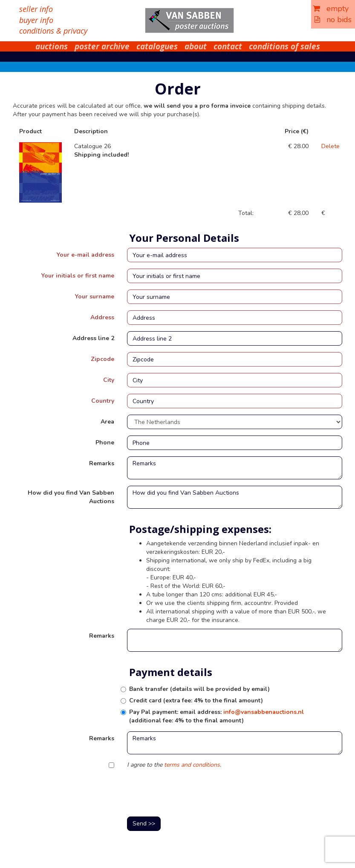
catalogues (157, 46)
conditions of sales (284, 46)
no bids (333, 20)
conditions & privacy (53, 31)
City (109, 380)
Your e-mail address (85, 255)
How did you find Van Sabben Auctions (71, 497)
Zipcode (102, 359)
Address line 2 (93, 338)
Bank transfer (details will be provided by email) (199, 689)
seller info (36, 9)
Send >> (144, 824)
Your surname (95, 296)
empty (331, 9)
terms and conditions (192, 765)
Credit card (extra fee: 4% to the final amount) (196, 700)
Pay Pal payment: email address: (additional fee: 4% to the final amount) (216, 716)
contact (228, 46)
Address (102, 317)
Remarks (102, 463)
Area (107, 422)
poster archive (102, 46)
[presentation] (192, 794)
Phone (105, 443)
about (196, 46)
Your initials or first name (78, 276)
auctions (52, 46)
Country (103, 401)
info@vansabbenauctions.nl (264, 712)
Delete (330, 146)
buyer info (36, 20)
